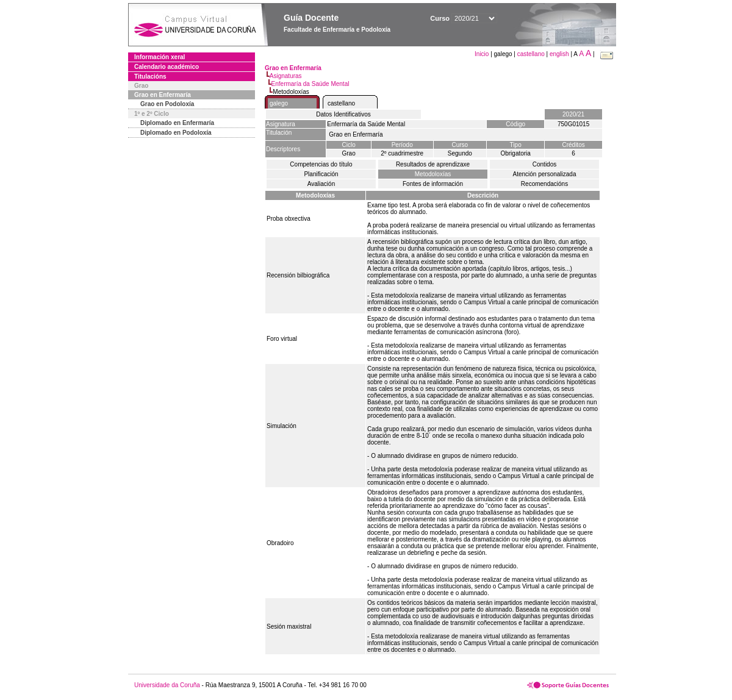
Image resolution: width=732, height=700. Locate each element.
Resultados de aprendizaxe (433, 164)
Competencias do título (321, 164)
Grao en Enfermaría (163, 95)
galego (279, 103)
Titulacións (150, 77)
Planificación (321, 174)
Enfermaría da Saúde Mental (310, 84)
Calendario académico (167, 67)
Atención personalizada (545, 174)
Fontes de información (433, 184)
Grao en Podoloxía (167, 104)
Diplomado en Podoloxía (176, 133)
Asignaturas (286, 76)
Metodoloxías (433, 174)
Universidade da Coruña (167, 685)
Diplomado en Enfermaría (177, 123)
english (559, 54)
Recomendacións (544, 184)
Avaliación (321, 184)
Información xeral (160, 57)
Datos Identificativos (343, 114)
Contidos (544, 164)
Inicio (483, 54)
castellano (531, 54)
